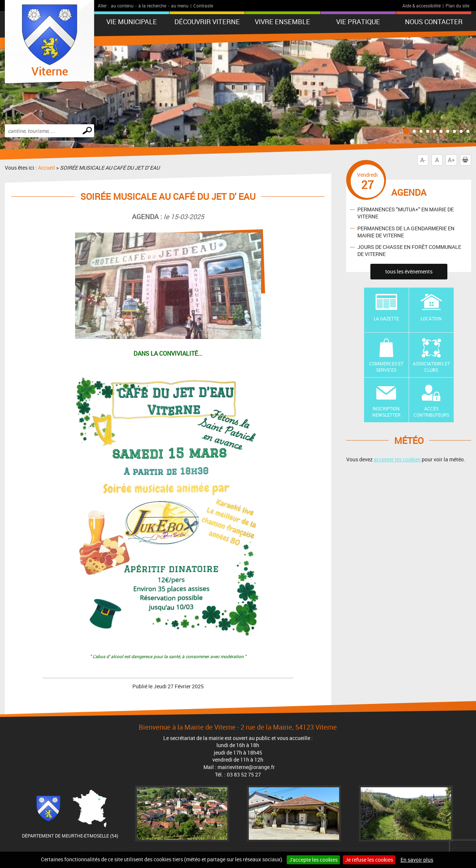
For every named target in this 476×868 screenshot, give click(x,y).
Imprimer (467, 160)
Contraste (203, 6)
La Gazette (386, 318)
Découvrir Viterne (207, 22)
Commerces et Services (386, 367)
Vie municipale (132, 22)
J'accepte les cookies (313, 860)
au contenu (122, 6)
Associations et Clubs (431, 367)
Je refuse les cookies (369, 860)
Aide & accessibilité (422, 6)
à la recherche (152, 6)
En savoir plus (417, 860)
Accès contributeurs (431, 412)
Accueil (46, 168)
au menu (180, 6)
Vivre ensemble (282, 22)
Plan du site (457, 6)
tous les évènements (409, 271)
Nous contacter (434, 22)
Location (431, 318)
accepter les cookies (397, 459)
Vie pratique (358, 22)
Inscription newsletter (386, 412)
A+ (451, 160)
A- (423, 160)
